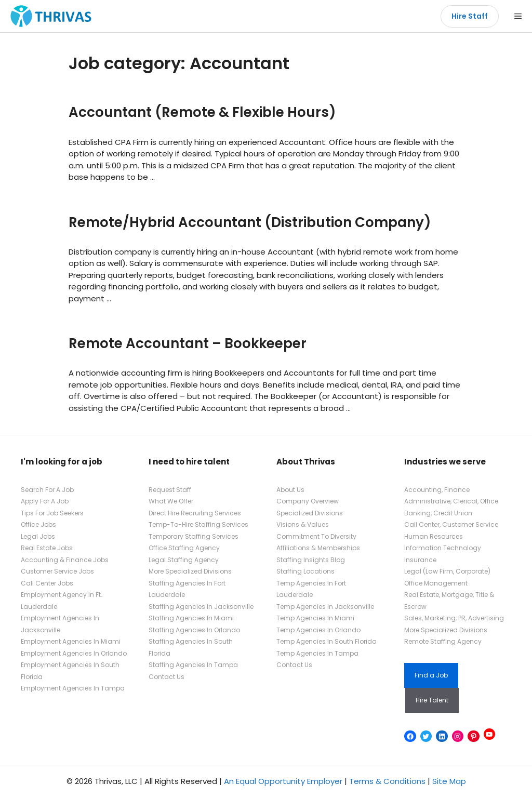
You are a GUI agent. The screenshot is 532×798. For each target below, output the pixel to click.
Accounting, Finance (437, 490)
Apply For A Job (45, 501)
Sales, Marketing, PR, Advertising (454, 618)
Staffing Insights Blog (311, 560)
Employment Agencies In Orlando (74, 653)
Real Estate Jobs (47, 548)
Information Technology (443, 548)
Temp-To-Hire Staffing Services (198, 524)
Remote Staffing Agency (443, 641)
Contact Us (167, 677)
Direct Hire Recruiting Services (195, 513)
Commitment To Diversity (316, 536)
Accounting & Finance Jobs (65, 560)
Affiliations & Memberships (318, 548)
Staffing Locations (305, 571)
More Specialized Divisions (190, 571)
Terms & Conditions (387, 781)
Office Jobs (38, 524)
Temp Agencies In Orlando (318, 630)
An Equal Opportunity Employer (283, 781)
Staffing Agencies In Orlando (194, 630)
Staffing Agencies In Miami (191, 618)
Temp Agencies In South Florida (327, 641)
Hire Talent (432, 700)
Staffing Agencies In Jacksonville (201, 607)
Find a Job (431, 675)
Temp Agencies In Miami (315, 618)
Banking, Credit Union (438, 513)
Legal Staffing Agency (184, 560)
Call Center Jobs (47, 583)
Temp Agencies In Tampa (317, 653)
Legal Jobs (38, 536)
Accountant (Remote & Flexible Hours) (202, 112)
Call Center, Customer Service (451, 524)
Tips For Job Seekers (52, 513)
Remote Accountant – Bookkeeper (188, 343)
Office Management (436, 583)
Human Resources (434, 536)
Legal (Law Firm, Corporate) (447, 571)
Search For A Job (47, 490)
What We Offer (171, 501)
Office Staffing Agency (184, 548)
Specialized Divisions (310, 513)
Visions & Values (303, 524)
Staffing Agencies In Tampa (193, 665)
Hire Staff (470, 16)
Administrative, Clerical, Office (451, 501)
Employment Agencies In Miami (71, 641)
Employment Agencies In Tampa (73, 688)
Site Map (449, 781)
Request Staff (170, 490)
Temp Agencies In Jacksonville (325, 607)
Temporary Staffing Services (194, 536)
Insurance (420, 560)
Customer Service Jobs (57, 571)
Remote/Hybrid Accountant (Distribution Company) (250, 222)
